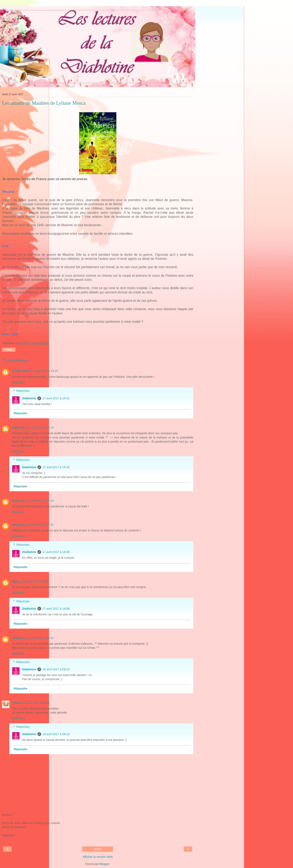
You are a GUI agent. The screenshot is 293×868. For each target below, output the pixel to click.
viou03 (16, 703)
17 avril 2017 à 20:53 (36, 703)
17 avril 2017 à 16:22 (40, 525)
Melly (15, 581)
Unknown (18, 427)
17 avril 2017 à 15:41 (56, 398)
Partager (9, 350)
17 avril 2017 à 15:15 (44, 371)
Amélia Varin (21, 371)
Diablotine (29, 398)
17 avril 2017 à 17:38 (34, 581)
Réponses (23, 391)
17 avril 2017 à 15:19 (40, 427)
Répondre (18, 382)
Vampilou (18, 525)
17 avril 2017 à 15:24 (40, 501)
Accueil (98, 849)
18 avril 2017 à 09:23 (56, 669)
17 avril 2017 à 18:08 (56, 552)
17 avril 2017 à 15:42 (56, 467)
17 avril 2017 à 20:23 (40, 638)
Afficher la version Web (98, 857)
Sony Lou (19, 501)
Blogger (104, 864)
